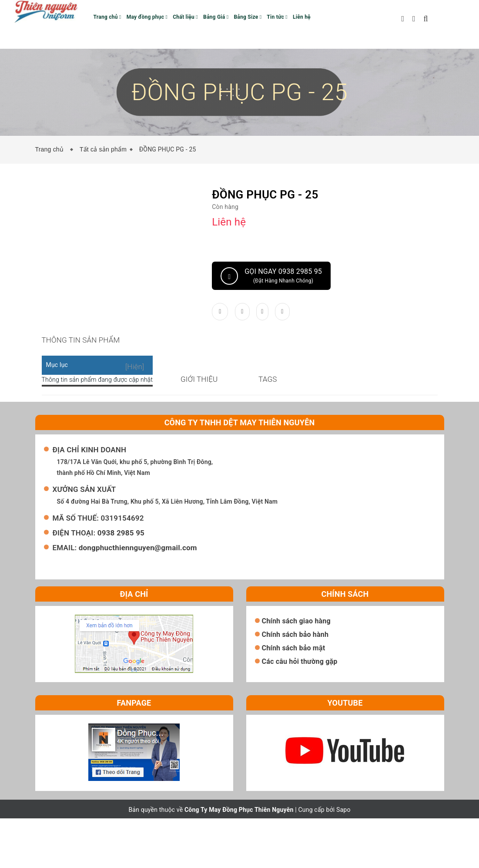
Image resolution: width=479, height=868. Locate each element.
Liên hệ (302, 17)
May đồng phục (147, 17)
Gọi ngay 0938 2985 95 (271, 276)
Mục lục (57, 376)
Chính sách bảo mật (294, 698)
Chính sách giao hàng (296, 671)
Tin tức (277, 17)
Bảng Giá (216, 17)
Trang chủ (107, 17)
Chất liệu (185, 17)
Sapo (343, 859)
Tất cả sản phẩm (103, 149)
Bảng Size (248, 17)
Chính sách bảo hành (295, 684)
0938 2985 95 (121, 582)
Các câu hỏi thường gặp (300, 711)
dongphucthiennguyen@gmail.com (138, 597)
